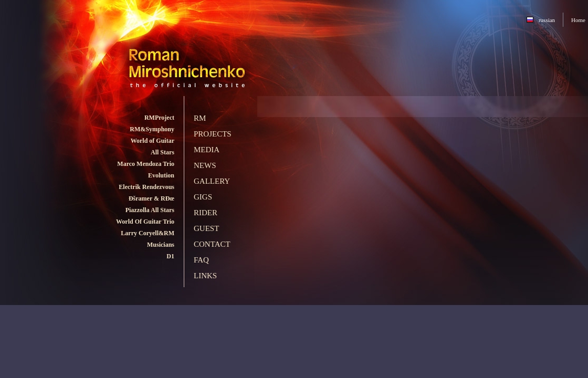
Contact (212, 244)
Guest (206, 228)
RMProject (159, 118)
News (205, 165)
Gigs (203, 197)
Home (578, 20)
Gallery (212, 181)
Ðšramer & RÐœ (151, 198)
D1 (170, 256)
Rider (206, 213)
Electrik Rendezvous (146, 187)
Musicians (161, 245)
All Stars (162, 152)
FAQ (201, 260)
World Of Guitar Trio (145, 222)
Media (207, 150)
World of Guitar (153, 141)
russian (547, 20)
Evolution (161, 175)
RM (200, 118)
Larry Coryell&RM (148, 233)
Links (205, 276)
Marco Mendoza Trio (146, 164)
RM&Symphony (152, 129)
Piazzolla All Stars (150, 210)
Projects (213, 134)
